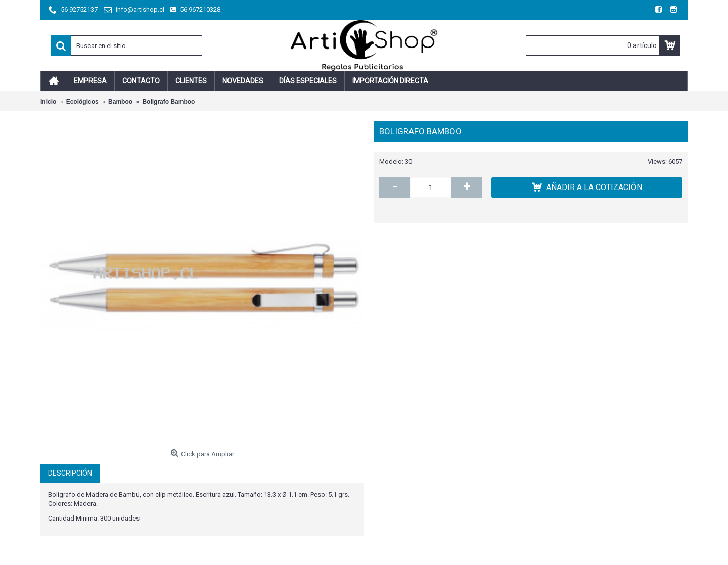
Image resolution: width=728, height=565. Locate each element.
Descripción (70, 473)
